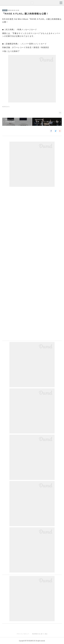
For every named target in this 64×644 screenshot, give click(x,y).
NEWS (5, 10)
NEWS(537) (6, 107)
